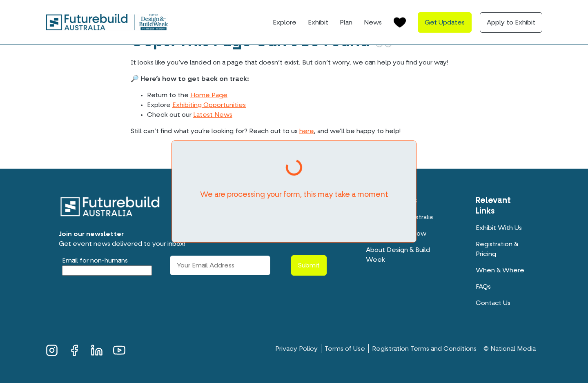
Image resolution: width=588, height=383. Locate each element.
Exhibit (318, 22)
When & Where (500, 270)
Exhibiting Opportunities (209, 105)
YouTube (119, 349)
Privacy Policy (296, 349)
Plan (346, 22)
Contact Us (493, 303)
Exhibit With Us (499, 228)
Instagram (52, 349)
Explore (285, 22)
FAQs (483, 287)
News (373, 22)
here (307, 131)
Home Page (209, 95)
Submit (309, 265)
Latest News (213, 115)
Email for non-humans (95, 261)
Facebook (74, 349)
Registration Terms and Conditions (424, 349)
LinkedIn (97, 349)
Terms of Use (345, 349)
